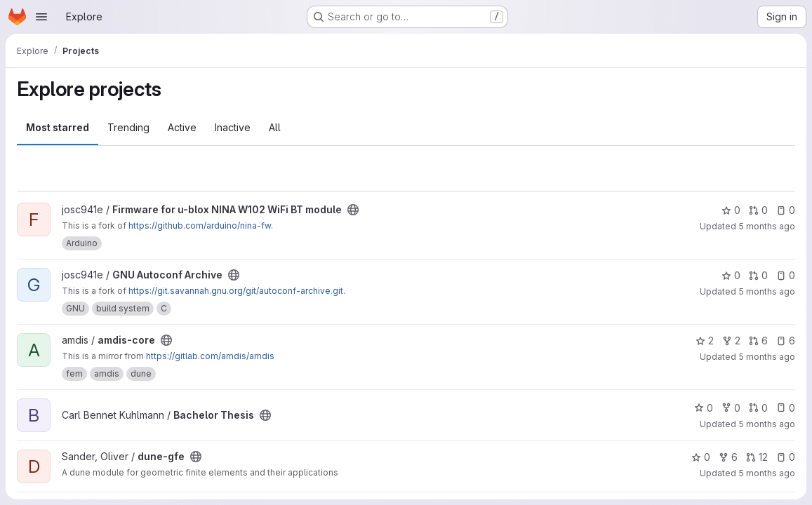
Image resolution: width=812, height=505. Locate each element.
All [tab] (275, 127)
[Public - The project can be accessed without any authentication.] (353, 210)
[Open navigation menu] (41, 17)
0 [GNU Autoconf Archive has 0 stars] (731, 275)
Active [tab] (182, 127)
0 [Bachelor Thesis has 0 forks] (731, 408)
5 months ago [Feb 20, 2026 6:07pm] (767, 291)
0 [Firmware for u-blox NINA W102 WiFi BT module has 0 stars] (731, 210)
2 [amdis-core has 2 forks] (731, 341)
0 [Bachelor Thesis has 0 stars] (704, 408)
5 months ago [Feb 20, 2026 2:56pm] (767, 357)
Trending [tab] (128, 127)
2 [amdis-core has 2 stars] (705, 341)
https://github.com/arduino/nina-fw (200, 225)
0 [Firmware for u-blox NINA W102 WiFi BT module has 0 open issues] (786, 210)
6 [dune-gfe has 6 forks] (728, 457)
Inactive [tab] (233, 127)
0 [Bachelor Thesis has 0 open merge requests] (758, 408)
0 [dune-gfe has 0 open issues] (786, 457)
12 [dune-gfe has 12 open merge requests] (757, 457)
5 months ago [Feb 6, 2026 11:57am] (767, 473)
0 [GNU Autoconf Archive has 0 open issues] (786, 275)
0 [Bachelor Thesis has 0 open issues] (786, 408)
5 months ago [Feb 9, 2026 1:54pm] (767, 424)
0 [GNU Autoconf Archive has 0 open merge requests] (758, 275)
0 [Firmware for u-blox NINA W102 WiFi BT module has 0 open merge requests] (758, 210)
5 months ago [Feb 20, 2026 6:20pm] (767, 226)
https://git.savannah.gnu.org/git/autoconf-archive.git (236, 291)
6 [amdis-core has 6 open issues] (786, 341)
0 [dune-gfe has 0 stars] (701, 457)
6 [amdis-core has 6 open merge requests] (758, 341)
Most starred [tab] (58, 127)
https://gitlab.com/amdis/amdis (210, 356)
